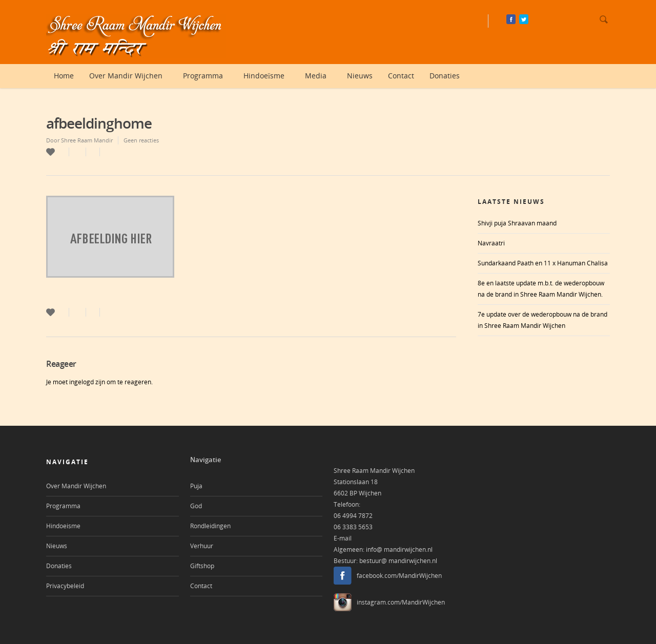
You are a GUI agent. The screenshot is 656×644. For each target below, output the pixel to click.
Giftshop (202, 566)
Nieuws (360, 76)
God (196, 506)
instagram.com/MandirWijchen (401, 602)
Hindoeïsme (268, 76)
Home (64, 76)
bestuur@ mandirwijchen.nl (398, 561)
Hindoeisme (63, 526)
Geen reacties (141, 140)
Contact (401, 76)
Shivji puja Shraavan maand (517, 223)
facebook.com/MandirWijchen (399, 576)
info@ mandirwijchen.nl (399, 549)
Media (320, 76)
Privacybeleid (65, 586)
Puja (196, 486)
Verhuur (202, 546)
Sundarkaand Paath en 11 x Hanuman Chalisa (543, 263)
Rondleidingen (210, 526)
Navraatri (491, 243)
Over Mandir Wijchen (130, 76)
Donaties (445, 76)
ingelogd (81, 382)
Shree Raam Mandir (87, 140)
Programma (207, 76)
